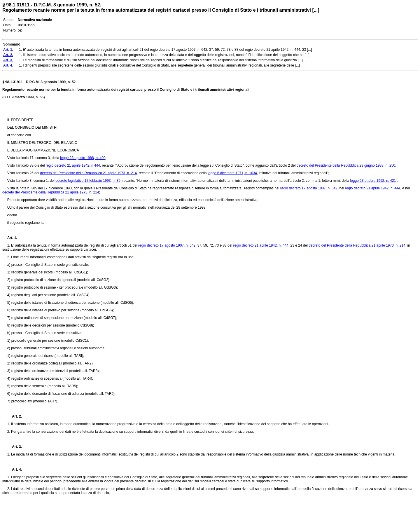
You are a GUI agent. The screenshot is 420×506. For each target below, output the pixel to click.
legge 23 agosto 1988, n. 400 (83, 158)
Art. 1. (12, 238)
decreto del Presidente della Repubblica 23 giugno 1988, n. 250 (346, 165)
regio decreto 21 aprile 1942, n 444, (73, 165)
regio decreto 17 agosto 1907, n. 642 (309, 188)
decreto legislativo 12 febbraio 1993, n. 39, (88, 181)
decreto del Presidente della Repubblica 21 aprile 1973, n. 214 (88, 173)
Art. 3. (15, 447)
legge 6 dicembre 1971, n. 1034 (232, 173)
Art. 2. (15, 416)
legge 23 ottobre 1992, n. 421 (373, 181)
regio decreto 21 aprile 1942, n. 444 (373, 188)
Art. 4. (15, 470)
